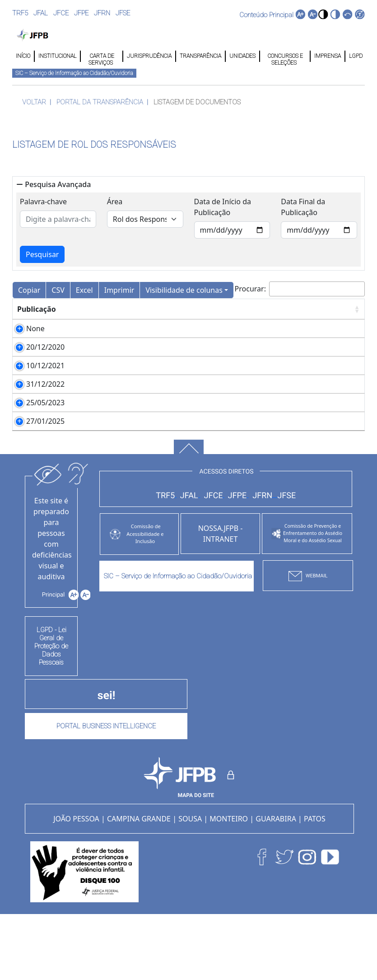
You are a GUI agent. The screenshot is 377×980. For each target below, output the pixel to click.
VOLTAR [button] (34, 102)
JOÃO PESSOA (76, 884)
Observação (283, 309)
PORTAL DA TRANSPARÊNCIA (100, 102)
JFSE (123, 13)
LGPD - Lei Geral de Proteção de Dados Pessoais (51, 711)
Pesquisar (42, 254)
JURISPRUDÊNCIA (149, 56)
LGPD (355, 56)
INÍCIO (23, 56)
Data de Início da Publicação (223, 207)
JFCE (61, 13)
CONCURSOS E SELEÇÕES (285, 56)
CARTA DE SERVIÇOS (101, 56)
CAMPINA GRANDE (139, 884)
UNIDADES (242, 56)
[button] (323, 14)
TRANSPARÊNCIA (200, 56)
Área (115, 202)
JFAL (41, 13)
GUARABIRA (276, 884)
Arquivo (169, 309)
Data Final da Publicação (303, 207)
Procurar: (300, 289)
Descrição (90, 309)
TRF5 (20, 13)
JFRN (102, 13)
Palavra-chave (43, 202)
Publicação (37, 309)
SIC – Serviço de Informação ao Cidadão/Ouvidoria (74, 73)
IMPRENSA (328, 56)
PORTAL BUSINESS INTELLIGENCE (106, 791)
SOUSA (190, 884)
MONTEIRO (229, 884)
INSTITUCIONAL (57, 56)
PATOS (315, 884)
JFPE (81, 13)
